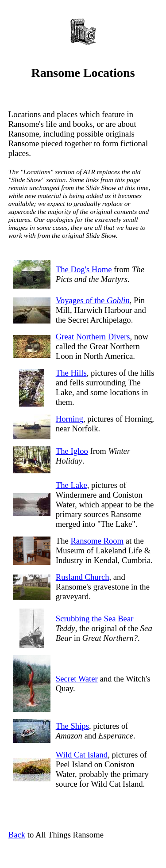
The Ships (72, 726)
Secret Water (77, 679)
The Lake (71, 485)
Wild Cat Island (82, 755)
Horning (69, 419)
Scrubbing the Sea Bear (95, 619)
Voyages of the (93, 300)
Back (17, 835)
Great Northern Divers (93, 337)
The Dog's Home (84, 269)
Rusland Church (83, 577)
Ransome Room (97, 541)
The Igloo (72, 451)
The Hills (71, 373)
